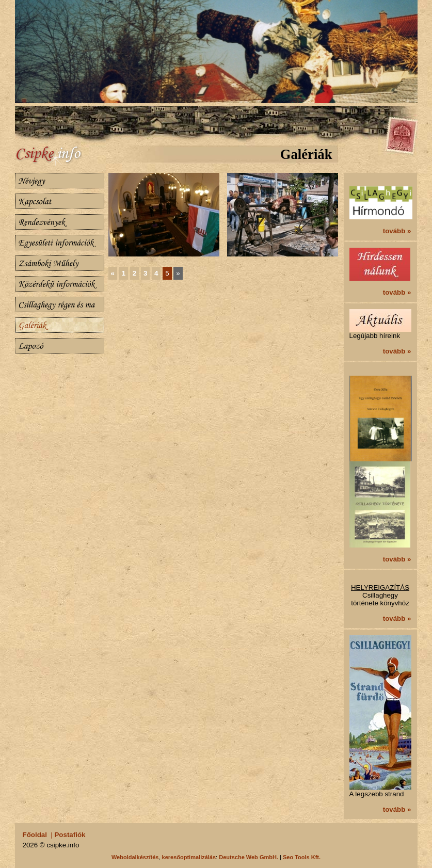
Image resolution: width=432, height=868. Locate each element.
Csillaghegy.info (61, 156)
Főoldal (35, 835)
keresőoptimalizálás (189, 857)
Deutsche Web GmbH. (249, 857)
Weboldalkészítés (135, 857)
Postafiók (70, 835)
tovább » (397, 231)
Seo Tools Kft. (302, 857)
